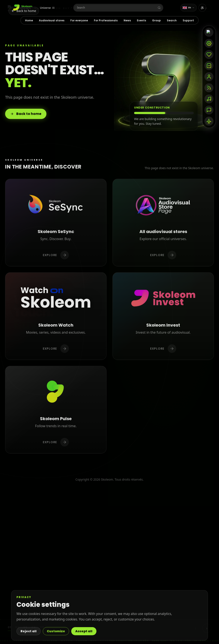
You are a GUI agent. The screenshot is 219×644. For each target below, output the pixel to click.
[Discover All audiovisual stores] (163, 223)
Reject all (29, 631)
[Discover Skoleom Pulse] (56, 410)
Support (188, 20)
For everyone (79, 20)
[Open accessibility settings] (202, 8)
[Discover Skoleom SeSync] (56, 223)
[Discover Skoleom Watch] (56, 316)
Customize (56, 631)
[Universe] (47, 8)
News (127, 20)
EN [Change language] (189, 8)
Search (172, 20)
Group (156, 20)
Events (141, 20)
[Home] (23, 8)
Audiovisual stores (52, 20)
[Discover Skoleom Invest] (163, 316)
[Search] (118, 8)
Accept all (84, 631)
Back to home (26, 114)
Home (29, 20)
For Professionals (106, 20)
